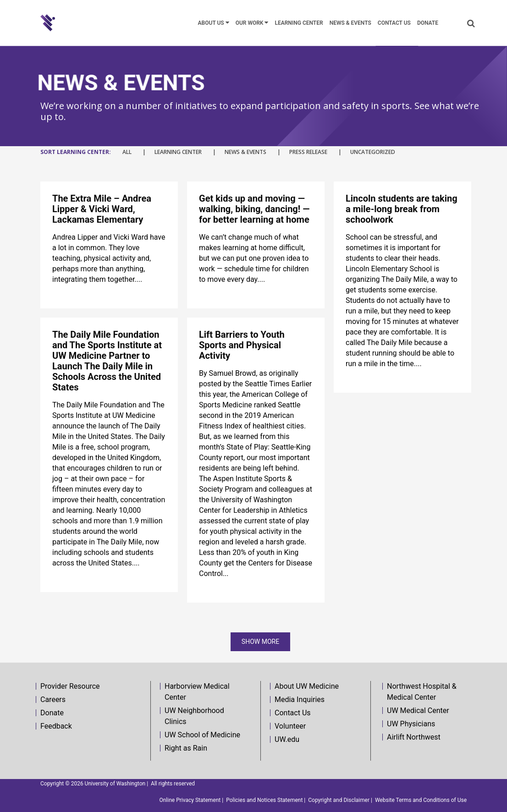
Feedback (56, 726)
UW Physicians (411, 724)
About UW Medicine (307, 686)
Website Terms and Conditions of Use (421, 800)
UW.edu (287, 739)
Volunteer (290, 726)
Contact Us (293, 713)
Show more (260, 642)
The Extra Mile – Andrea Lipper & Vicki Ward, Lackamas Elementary (102, 209)
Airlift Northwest (414, 737)
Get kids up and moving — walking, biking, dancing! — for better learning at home (254, 209)
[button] (471, 23)
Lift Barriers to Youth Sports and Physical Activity (242, 345)
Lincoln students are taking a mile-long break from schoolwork (402, 209)
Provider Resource (70, 686)
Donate (52, 713)
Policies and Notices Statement (264, 800)
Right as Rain (186, 748)
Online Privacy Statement (190, 800)
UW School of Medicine (202, 735)
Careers (53, 700)
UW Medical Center (418, 710)
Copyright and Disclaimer (339, 800)
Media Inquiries (300, 700)
